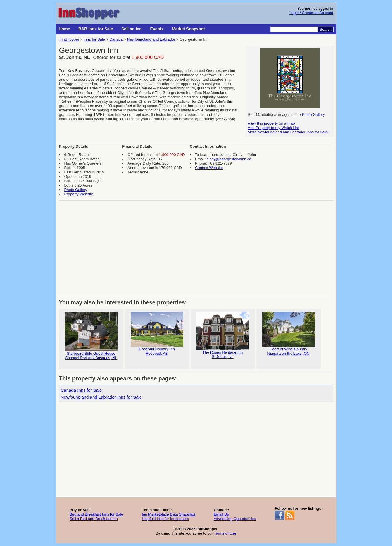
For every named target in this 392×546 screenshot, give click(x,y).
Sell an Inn (132, 29)
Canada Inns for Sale (81, 390)
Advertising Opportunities (235, 519)
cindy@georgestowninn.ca (229, 159)
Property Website (79, 194)
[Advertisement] (196, 246)
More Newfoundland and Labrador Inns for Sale (288, 132)
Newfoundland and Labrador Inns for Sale (101, 397)
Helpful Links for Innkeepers (165, 519)
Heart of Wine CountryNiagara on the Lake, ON (289, 334)
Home (64, 29)
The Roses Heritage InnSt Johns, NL (223, 335)
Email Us (221, 514)
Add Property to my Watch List (273, 128)
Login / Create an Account (311, 13)
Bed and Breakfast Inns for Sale (96, 514)
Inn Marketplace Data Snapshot (168, 514)
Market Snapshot (188, 29)
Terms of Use (225, 533)
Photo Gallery (313, 114)
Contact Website (209, 168)
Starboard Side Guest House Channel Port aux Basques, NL (91, 336)
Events (157, 29)
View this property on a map (271, 123)
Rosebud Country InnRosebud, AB (157, 334)
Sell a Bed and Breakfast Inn (94, 519)
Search (325, 29)
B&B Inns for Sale (96, 29)
